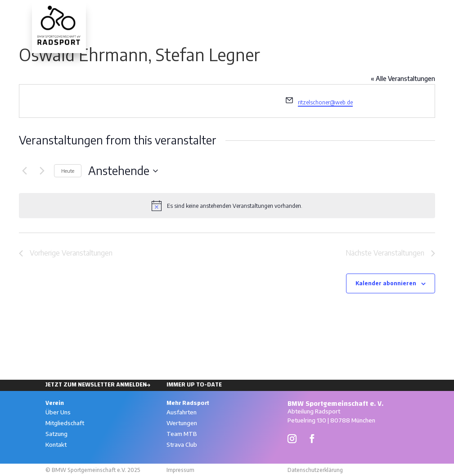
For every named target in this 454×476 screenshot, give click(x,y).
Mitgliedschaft (65, 423)
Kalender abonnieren (386, 283)
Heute (68, 171)
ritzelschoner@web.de (325, 102)
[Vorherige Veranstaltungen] (24, 171)
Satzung (56, 434)
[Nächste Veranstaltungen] (42, 171)
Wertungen (389, 13)
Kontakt (56, 445)
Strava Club (182, 445)
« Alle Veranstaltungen (403, 79)
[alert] (227, 206)
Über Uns (58, 412)
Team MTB (182, 434)
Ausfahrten (339, 13)
